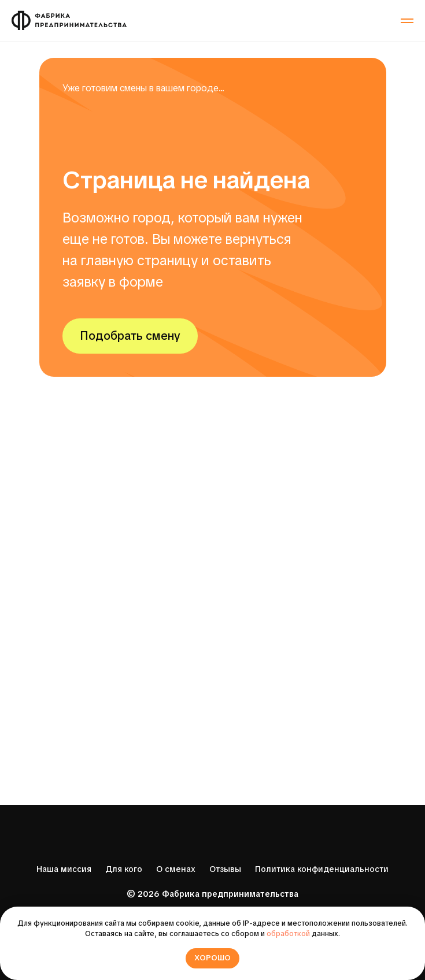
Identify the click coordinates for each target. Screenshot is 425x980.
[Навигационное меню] (407, 21)
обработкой (288, 934)
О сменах (176, 869)
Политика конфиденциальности (322, 869)
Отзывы (225, 869)
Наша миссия (64, 869)
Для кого (124, 869)
